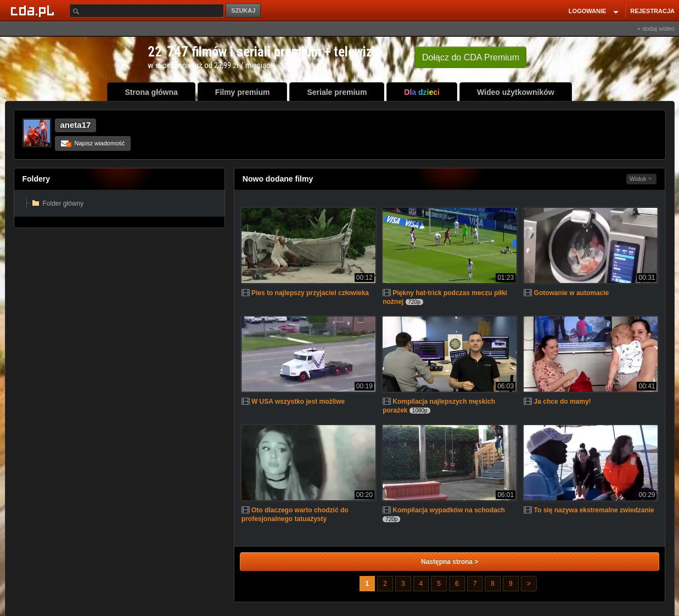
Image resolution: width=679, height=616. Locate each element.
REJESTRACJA (652, 11)
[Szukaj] (147, 11)
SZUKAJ (243, 10)
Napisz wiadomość (93, 143)
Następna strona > (450, 562)
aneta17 (76, 125)
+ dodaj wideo (656, 29)
